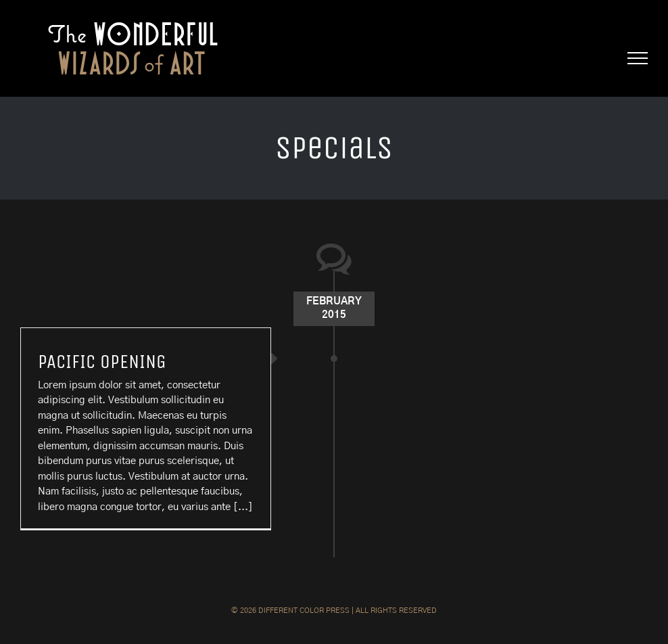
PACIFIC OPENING (102, 362)
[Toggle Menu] (638, 58)
